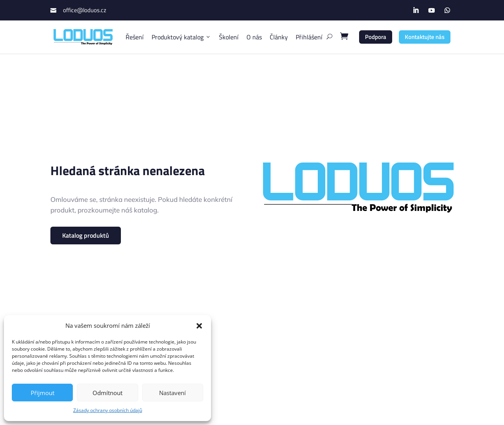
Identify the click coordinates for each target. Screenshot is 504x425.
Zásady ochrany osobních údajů (108, 410)
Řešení (135, 37)
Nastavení (172, 393)
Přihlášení (309, 37)
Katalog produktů (86, 235)
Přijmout (43, 393)
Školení (229, 37)
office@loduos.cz (85, 10)
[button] (199, 326)
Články (279, 37)
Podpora (376, 37)
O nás (254, 37)
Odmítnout (107, 393)
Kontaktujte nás (425, 37)
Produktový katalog (181, 37)
